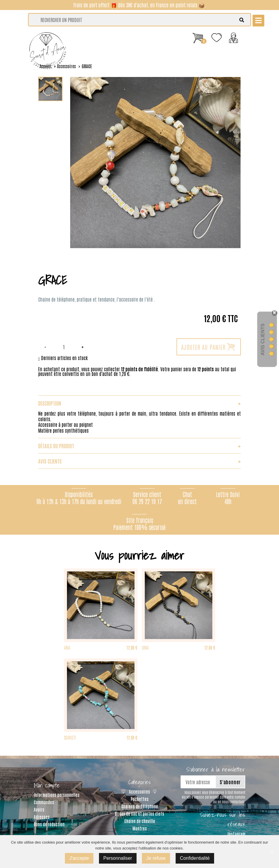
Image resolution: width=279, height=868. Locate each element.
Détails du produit (139, 446)
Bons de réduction (49, 824)
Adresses (42, 817)
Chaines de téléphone (140, 806)
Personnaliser (118, 858)
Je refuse (156, 858)
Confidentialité (195, 858)
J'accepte (79, 858)
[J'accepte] (272, 852)
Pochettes (140, 799)
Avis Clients (263, 339)
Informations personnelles (57, 795)
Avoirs (39, 809)
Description (139, 403)
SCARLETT (70, 737)
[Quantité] (64, 347)
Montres (140, 828)
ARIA (67, 647)
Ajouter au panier (208, 347)
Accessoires (139, 791)
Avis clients (139, 461)
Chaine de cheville (140, 821)
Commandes (44, 802)
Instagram (236, 834)
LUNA (145, 647)
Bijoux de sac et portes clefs (139, 813)
